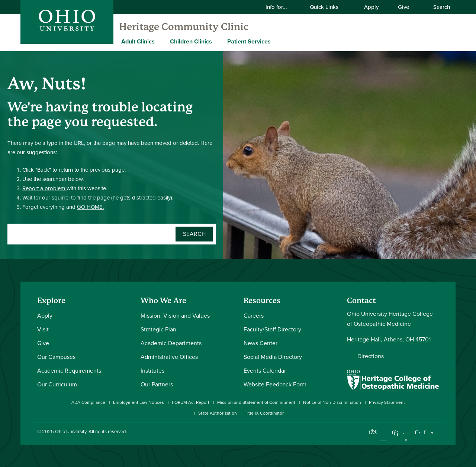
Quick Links (329, 7)
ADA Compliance (88, 402)
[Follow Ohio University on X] (417, 432)
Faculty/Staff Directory (272, 329)
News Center (260, 343)
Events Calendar (265, 371)
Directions (371, 356)
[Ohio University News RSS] (440, 432)
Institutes (152, 371)
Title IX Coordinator (264, 413)
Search (438, 7)
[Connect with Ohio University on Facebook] (373, 432)
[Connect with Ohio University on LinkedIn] (395, 432)
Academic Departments (171, 343)
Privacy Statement (387, 402)
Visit (43, 329)
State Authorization (218, 413)
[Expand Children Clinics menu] (218, 41)
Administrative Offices (169, 357)
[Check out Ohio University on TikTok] (429, 432)
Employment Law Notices (139, 402)
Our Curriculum (57, 384)
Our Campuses (56, 357)
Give (403, 7)
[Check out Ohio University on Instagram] (384, 439)
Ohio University (71, 432)
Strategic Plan (158, 329)
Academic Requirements (69, 371)
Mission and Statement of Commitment (256, 402)
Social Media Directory (273, 357)
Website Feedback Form (275, 384)
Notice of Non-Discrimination (332, 402)
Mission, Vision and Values (175, 316)
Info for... (281, 7)
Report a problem (44, 188)
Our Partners (157, 384)
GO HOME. (90, 207)
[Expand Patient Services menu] (276, 41)
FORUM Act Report (191, 402)
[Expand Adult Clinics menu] (160, 41)
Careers (254, 316)
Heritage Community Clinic (184, 27)
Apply (371, 7)
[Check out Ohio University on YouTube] (406, 437)
